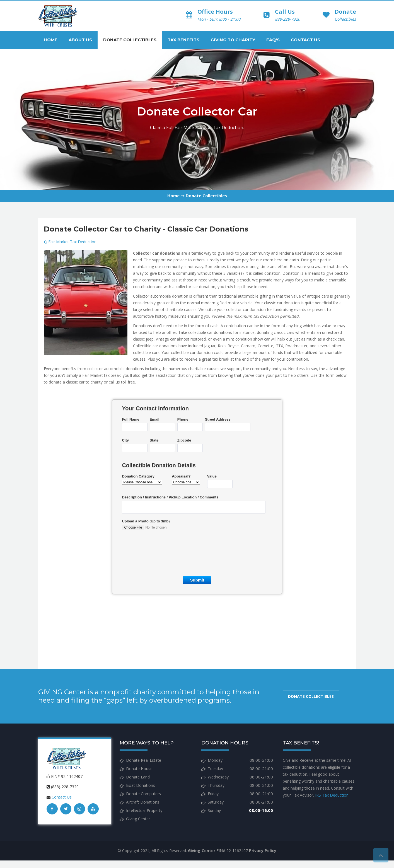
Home (51, 40)
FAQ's (273, 40)
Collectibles (345, 19)
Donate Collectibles (130, 40)
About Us (80, 40)
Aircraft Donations (143, 802)
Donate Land (138, 777)
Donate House (139, 769)
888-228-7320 (287, 19)
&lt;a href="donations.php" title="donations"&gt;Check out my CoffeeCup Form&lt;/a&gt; (197, 523)
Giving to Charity (233, 40)
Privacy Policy (263, 851)
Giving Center (138, 819)
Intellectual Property (144, 810)
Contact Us (305, 40)
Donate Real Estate (144, 760)
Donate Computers (143, 794)
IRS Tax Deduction (332, 795)
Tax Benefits (183, 40)
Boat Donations (141, 785)
